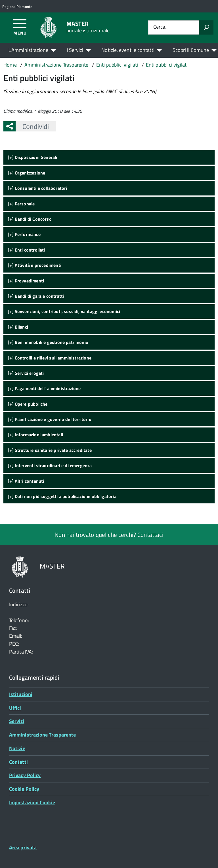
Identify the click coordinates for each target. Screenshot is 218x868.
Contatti (18, 762)
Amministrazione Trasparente (42, 735)
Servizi (17, 721)
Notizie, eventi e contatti (128, 50)
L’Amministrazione (29, 50)
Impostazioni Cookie (32, 802)
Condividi (32, 126)
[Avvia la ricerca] (206, 27)
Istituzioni (21, 694)
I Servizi (75, 50)
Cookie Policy (24, 789)
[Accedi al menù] (20, 27)
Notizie (17, 748)
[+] (33, 157)
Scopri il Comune (191, 50)
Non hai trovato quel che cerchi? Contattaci (109, 535)
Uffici (15, 708)
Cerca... (161, 27)
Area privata (23, 847)
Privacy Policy (25, 775)
